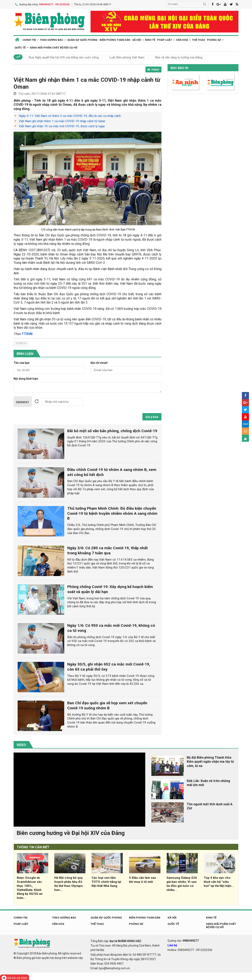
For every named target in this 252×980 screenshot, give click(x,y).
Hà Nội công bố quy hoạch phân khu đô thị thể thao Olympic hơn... (69, 883)
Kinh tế (150, 39)
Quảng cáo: (183, 940)
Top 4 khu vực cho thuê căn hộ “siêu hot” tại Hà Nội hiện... (219, 881)
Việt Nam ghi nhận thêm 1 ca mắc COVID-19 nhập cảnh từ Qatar (62, 121)
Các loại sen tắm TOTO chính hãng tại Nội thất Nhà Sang (106, 881)
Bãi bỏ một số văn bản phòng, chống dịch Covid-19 (112, 430)
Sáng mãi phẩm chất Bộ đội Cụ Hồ (53, 47)
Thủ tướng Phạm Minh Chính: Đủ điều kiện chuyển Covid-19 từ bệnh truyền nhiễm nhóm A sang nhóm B (112, 513)
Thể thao (199, 39)
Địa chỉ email (99, 362)
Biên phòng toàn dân (115, 39)
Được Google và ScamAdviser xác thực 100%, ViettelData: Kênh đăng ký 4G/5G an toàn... (30, 887)
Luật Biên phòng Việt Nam (127, 57)
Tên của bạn (22, 362)
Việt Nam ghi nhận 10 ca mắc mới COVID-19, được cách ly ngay (62, 126)
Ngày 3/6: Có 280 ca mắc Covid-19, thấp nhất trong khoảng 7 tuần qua (107, 550)
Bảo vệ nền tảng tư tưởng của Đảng (179, 57)
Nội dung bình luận (26, 378)
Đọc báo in (179, 67)
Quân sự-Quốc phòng (82, 39)
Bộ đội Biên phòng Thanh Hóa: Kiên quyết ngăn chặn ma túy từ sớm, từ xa (210, 761)
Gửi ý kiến (152, 416)
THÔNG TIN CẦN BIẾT (33, 847)
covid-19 (21, 343)
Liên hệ (172, 945)
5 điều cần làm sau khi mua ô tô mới (143, 879)
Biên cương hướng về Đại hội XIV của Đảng (71, 832)
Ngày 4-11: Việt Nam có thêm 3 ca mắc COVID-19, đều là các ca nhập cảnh (70, 115)
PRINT (153, 69)
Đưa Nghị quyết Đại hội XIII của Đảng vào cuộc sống (64, 57)
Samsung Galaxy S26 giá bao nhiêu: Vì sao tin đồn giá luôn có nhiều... (182, 883)
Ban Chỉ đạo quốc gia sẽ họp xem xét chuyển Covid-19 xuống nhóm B (107, 705)
